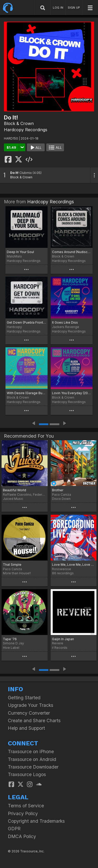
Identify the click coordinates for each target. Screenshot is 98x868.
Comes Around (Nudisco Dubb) (72, 252)
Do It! (14, 173)
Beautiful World (15, 490)
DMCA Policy (22, 836)
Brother (58, 490)
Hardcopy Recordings (26, 130)
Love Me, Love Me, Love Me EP (74, 565)
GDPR (14, 829)
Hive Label (11, 648)
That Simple (12, 565)
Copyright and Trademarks (36, 821)
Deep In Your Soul (20, 252)
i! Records (60, 648)
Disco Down (61, 499)
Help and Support (26, 728)
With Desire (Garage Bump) (27, 393)
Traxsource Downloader (33, 767)
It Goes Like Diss (65, 322)
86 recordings (63, 573)
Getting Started (24, 698)
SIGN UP (74, 8)
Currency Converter (29, 713)
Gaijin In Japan (63, 639)
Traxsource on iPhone (31, 751)
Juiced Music (13, 499)
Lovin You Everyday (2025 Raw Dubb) (72, 393)
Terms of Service (26, 806)
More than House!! (17, 573)
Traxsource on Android (32, 759)
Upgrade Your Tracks (31, 705)
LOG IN (58, 8)
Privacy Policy (23, 813)
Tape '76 (10, 639)
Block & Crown (19, 123)
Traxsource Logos (27, 774)
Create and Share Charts (34, 721)
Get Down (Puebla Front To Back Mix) (27, 322)
